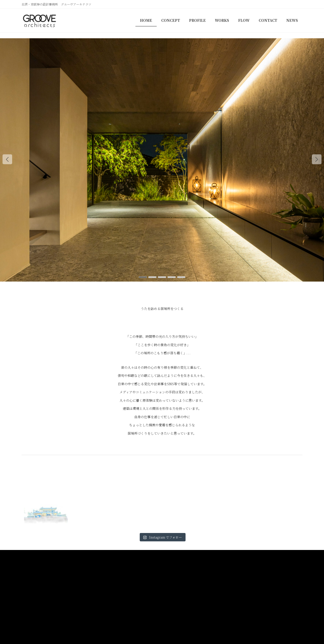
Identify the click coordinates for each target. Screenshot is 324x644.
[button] (317, 159)
